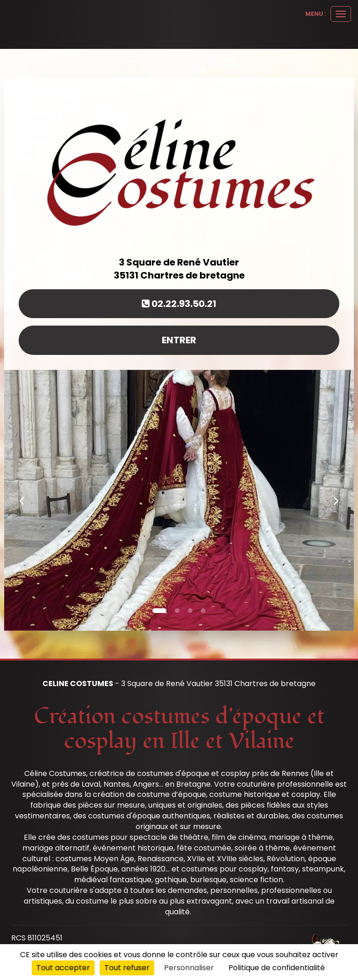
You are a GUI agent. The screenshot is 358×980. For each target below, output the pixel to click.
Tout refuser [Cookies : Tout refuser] (127, 968)
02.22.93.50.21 (179, 304)
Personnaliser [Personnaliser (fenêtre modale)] (189, 968)
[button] (22, 500)
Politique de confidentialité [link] (277, 968)
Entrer (179, 340)
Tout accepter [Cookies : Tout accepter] (63, 968)
